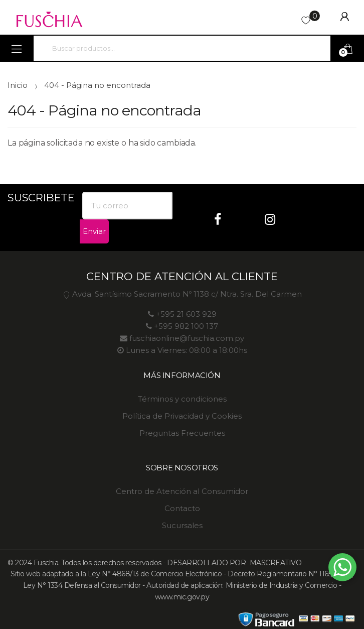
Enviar (94, 231)
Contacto (182, 508)
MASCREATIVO (275, 563)
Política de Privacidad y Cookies (182, 416)
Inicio (18, 85)
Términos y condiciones (182, 399)
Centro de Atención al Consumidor (182, 491)
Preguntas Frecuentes (182, 433)
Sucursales (182, 525)
